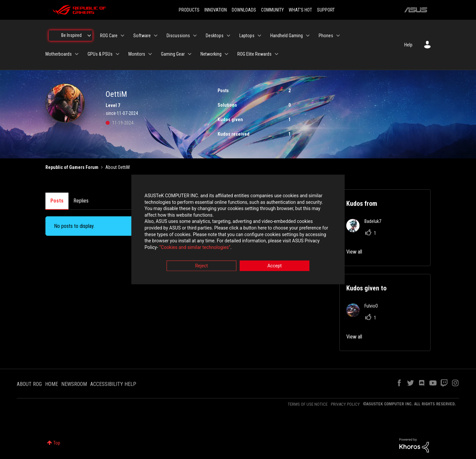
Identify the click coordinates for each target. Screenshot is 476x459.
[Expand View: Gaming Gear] (190, 54)
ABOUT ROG (29, 384)
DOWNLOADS (244, 10)
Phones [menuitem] (326, 36)
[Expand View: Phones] (338, 36)
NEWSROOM (74, 384)
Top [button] (57, 443)
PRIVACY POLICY (345, 404)
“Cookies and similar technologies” (195, 247)
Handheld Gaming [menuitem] (287, 36)
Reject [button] (202, 266)
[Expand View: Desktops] (228, 36)
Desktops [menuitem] (215, 36)
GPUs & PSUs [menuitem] (100, 54)
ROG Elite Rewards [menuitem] (254, 54)
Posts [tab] (57, 201)
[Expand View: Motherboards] (77, 54)
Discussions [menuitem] (178, 36)
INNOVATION (216, 10)
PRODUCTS (189, 10)
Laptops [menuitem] (247, 36)
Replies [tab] (81, 201)
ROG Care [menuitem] (109, 36)
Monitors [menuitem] (137, 54)
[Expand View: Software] (156, 36)
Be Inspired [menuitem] (71, 35)
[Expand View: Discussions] (195, 36)
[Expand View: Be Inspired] (89, 36)
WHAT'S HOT (300, 10)
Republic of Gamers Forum (72, 167)
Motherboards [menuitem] (59, 54)
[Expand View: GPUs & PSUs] (118, 54)
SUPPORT (326, 10)
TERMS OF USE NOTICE (308, 404)
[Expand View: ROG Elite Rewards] (277, 54)
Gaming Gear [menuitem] (173, 54)
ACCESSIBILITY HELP (113, 384)
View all (354, 252)
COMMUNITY (272, 10)
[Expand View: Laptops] (259, 36)
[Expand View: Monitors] (150, 54)
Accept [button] (275, 266)
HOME (52, 384)
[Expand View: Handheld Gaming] (308, 36)
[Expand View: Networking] (226, 54)
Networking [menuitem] (211, 54)
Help (408, 45)
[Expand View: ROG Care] (122, 36)
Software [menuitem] (142, 36)
